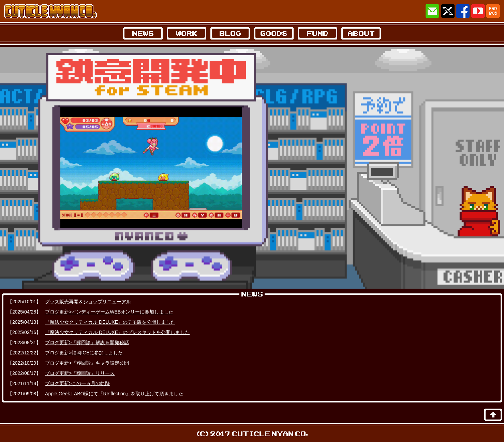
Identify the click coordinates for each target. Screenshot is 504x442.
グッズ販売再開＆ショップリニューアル (88, 302)
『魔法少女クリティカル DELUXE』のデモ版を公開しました (110, 322)
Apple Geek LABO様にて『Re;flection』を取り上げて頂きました (114, 394)
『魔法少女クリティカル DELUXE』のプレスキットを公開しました (117, 332)
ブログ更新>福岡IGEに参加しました (84, 353)
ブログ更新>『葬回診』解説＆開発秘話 (87, 342)
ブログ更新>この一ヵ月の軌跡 (77, 383)
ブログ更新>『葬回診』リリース (80, 373)
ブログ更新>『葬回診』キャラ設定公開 (87, 363)
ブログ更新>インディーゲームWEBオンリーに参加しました (109, 312)
